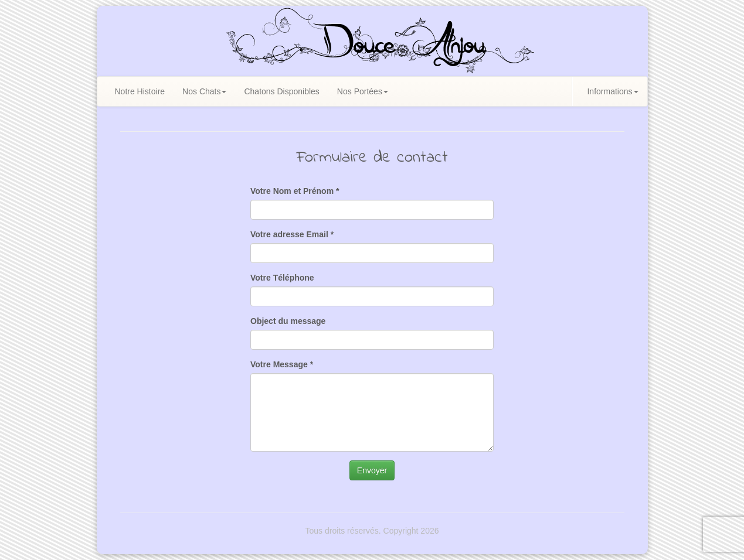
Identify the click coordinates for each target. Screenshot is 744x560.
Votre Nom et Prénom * (295, 191)
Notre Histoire (140, 91)
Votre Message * (282, 364)
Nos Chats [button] (204, 91)
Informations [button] (612, 91)
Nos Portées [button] (363, 91)
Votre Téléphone (282, 278)
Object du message (288, 321)
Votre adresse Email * (292, 234)
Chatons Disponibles (281, 91)
